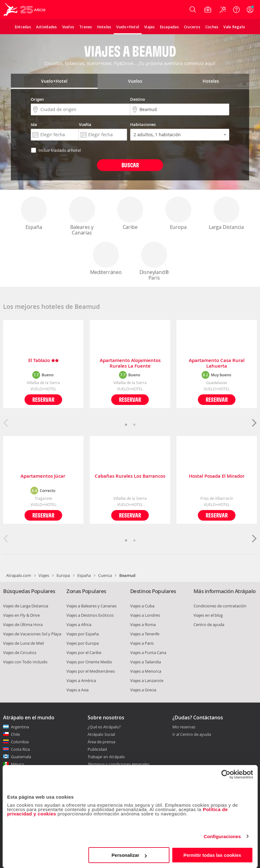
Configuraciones (222, 836)
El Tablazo (43, 361)
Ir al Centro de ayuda (192, 735)
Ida (34, 124)
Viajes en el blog (208, 615)
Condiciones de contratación (220, 606)
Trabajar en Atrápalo (106, 757)
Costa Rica (20, 749)
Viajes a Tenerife (145, 634)
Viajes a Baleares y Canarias (91, 606)
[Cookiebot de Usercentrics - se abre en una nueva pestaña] (226, 774)
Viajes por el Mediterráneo (91, 671)
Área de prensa (101, 742)
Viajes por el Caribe (84, 652)
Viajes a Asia (78, 690)
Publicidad (97, 749)
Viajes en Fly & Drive (21, 615)
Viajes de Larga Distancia (26, 606)
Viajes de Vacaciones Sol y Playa (32, 634)
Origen (37, 99)
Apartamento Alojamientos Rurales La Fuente (130, 363)
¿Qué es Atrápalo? (104, 727)
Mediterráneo (106, 259)
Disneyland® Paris (154, 261)
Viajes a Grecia (143, 690)
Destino (138, 99)
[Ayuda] (236, 10)
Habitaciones (143, 124)
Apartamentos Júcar (43, 476)
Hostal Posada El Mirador (217, 476)
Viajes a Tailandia (146, 662)
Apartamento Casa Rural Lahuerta (217, 363)
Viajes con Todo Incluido (25, 662)
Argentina (20, 727)
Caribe (130, 214)
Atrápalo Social (101, 734)
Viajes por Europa (83, 643)
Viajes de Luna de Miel (23, 643)
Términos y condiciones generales (119, 764)
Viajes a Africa (79, 624)
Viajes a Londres (145, 615)
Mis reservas (184, 727)
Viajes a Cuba (142, 606)
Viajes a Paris (142, 643)
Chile (15, 734)
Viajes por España (83, 634)
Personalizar (129, 855)
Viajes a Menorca (146, 671)
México (18, 764)
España (34, 214)
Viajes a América (81, 680)
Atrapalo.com (19, 575)
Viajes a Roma (143, 624)
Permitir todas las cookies (212, 855)
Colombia (20, 742)
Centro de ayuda (209, 624)
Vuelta (85, 124)
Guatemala (21, 757)
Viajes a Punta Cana (148, 652)
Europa (178, 214)
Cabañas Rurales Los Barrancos (130, 476)
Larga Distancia (226, 214)
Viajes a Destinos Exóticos (90, 615)
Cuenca (105, 575)
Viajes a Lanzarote (147, 680)
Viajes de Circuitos (20, 652)
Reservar (43, 399)
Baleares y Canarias (82, 216)
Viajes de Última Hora (23, 624)
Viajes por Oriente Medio (89, 662)
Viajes (44, 575)
